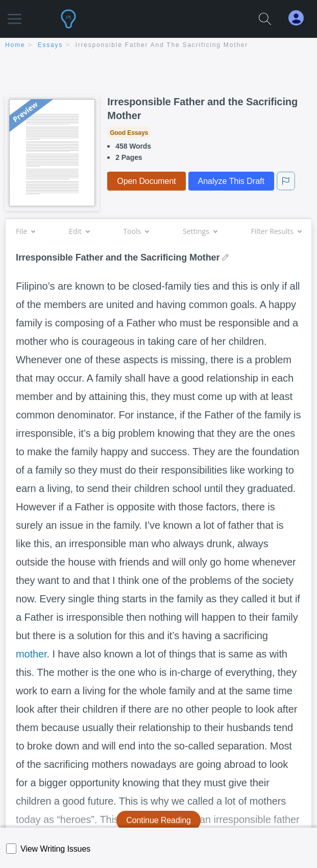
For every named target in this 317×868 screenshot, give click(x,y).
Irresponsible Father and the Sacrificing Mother (162, 45)
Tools (136, 231)
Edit (79, 231)
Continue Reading (159, 820)
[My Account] (300, 18)
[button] (15, 14)
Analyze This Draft (231, 181)
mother (31, 654)
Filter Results (276, 231)
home (15, 45)
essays (50, 45)
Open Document (146, 181)
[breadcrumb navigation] (159, 46)
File (25, 231)
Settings (200, 231)
